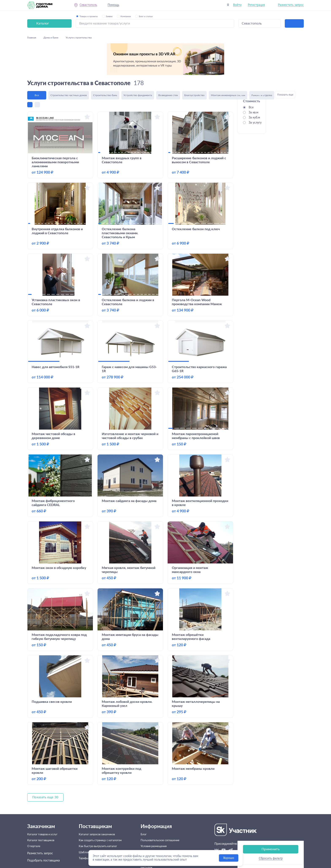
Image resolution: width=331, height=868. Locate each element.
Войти (237, 6)
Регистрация (256, 6)
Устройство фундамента (138, 63)
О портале (34, 818)
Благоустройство (194, 63)
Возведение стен (168, 63)
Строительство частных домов (69, 63)
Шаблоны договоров (92, 825)
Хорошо (229, 858)
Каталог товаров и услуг (44, 803)
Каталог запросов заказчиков (98, 803)
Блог (146, 803)
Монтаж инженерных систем (228, 63)
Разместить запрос (291, 6)
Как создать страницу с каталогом (102, 811)
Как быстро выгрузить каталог (99, 818)
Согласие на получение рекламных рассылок (158, 841)
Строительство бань (105, 63)
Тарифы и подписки (91, 832)
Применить (271, 122)
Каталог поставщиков (42, 811)
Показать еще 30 (46, 766)
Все (37, 63)
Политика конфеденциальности (164, 832)
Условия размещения (157, 818)
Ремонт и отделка (262, 63)
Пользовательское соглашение (164, 811)
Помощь (115, 6)
